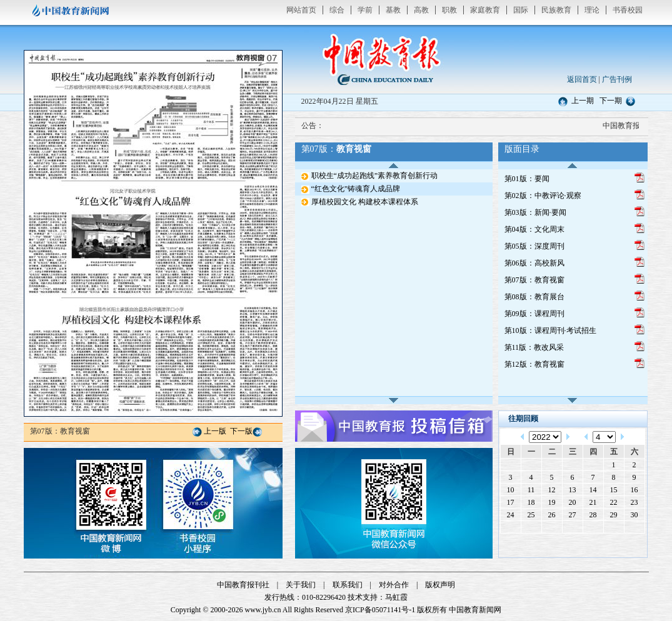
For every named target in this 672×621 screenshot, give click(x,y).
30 (634, 515)
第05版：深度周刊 (534, 246)
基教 (393, 10)
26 (552, 515)
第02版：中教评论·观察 (543, 196)
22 (614, 502)
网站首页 (301, 10)
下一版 (241, 431)
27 (573, 515)
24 (511, 515)
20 (573, 502)
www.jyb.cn (263, 610)
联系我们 (348, 585)
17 (511, 502)
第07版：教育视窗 (534, 280)
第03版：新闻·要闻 (535, 212)
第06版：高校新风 (534, 263)
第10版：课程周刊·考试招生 (550, 330)
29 (614, 515)
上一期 (583, 101)
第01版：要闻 (527, 179)
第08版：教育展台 (534, 297)
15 (614, 490)
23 (634, 502)
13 (573, 490)
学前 (365, 10)
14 (593, 490)
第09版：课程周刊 (534, 314)
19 (552, 502)
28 (593, 515)
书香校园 (628, 10)
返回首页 (582, 79)
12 (552, 490)
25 (531, 515)
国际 (521, 10)
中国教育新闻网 (475, 610)
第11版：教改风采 (534, 347)
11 (531, 490)
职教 (449, 10)
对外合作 (394, 585)
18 (531, 502)
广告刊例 (617, 79)
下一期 (611, 101)
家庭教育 (485, 10)
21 (593, 502)
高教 (421, 10)
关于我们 (301, 585)
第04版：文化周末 (534, 229)
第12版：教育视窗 (534, 364)
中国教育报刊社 (243, 585)
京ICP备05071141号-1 (380, 610)
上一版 (215, 431)
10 (511, 490)
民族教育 (556, 10)
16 (634, 490)
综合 (337, 10)
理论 (592, 10)
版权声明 (440, 585)
